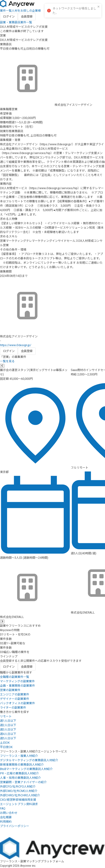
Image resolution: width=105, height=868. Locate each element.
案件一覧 (6, 11)
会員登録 (27, 17)
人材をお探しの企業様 (26, 11)
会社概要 (6, 817)
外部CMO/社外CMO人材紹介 (19, 791)
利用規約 (6, 822)
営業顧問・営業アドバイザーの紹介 (23, 782)
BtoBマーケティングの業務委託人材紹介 (26, 769)
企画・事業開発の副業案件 (17, 686)
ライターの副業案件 (13, 708)
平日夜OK (6, 747)
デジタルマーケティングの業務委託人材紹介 (29, 760)
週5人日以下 (8, 738)
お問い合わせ (9, 813)
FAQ (3, 809)
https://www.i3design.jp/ (16, 345)
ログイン (9, 17)
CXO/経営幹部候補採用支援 (18, 800)
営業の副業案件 (10, 690)
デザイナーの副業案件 (15, 699)
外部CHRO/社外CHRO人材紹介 (20, 795)
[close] (99, 7)
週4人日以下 (8, 734)
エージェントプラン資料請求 (19, 804)
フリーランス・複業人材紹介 (19, 756)
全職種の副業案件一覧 (15, 677)
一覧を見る (7, 361)
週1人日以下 (8, 721)
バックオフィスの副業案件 (17, 703)
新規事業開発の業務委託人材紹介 (22, 765)
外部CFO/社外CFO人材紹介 (18, 787)
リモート (6, 716)
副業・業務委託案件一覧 (16, 22)
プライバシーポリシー (15, 826)
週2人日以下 (8, 725)
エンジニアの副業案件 (15, 694)
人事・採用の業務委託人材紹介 (20, 778)
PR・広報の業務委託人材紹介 (19, 773)
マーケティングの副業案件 (17, 681)
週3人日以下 (8, 730)
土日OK (5, 743)
